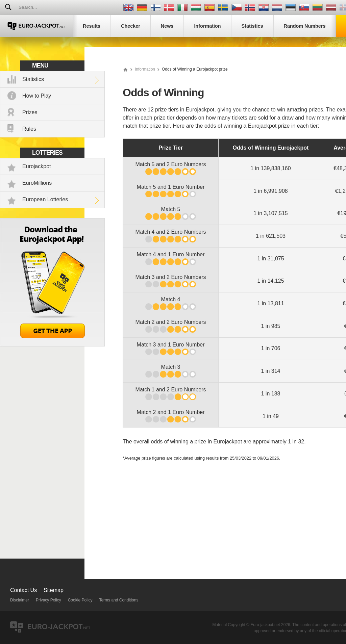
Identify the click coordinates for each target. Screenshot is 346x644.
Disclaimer (20, 600)
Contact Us (23, 590)
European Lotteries (45, 199)
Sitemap (54, 590)
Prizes (30, 112)
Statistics (33, 79)
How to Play (37, 96)
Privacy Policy (48, 600)
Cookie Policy (80, 600)
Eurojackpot (37, 166)
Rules (29, 129)
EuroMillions (37, 183)
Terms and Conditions (119, 600)
